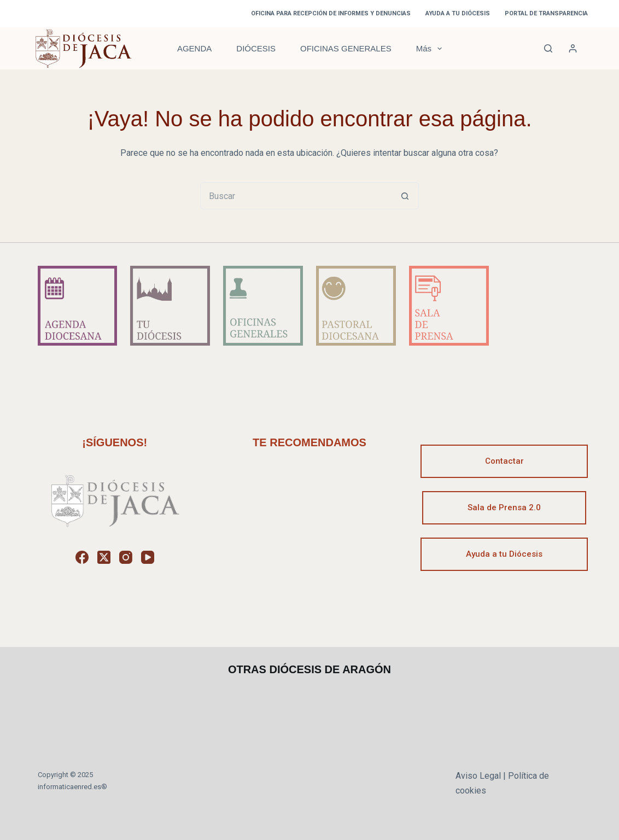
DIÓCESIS (256, 48)
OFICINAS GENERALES (346, 48)
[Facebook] (82, 557)
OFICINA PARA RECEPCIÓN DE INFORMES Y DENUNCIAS (331, 13)
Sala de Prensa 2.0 (504, 507)
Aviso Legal (478, 776)
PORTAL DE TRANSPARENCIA (546, 13)
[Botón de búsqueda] (405, 196)
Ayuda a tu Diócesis (504, 554)
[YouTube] (148, 557)
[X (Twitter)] (104, 557)
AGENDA (194, 48)
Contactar (504, 461)
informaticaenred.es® (72, 787)
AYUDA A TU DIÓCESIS (458, 13)
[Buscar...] (296, 196)
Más (431, 49)
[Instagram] (126, 557)
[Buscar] (548, 48)
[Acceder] (573, 48)
